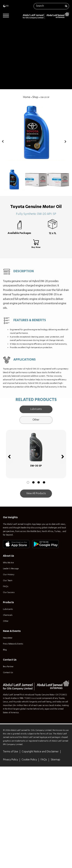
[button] (27, 544)
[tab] (36, 459)
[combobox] (51, 6)
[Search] (65, 6)
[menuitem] (7, 6)
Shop (34, 97)
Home (25, 97)
